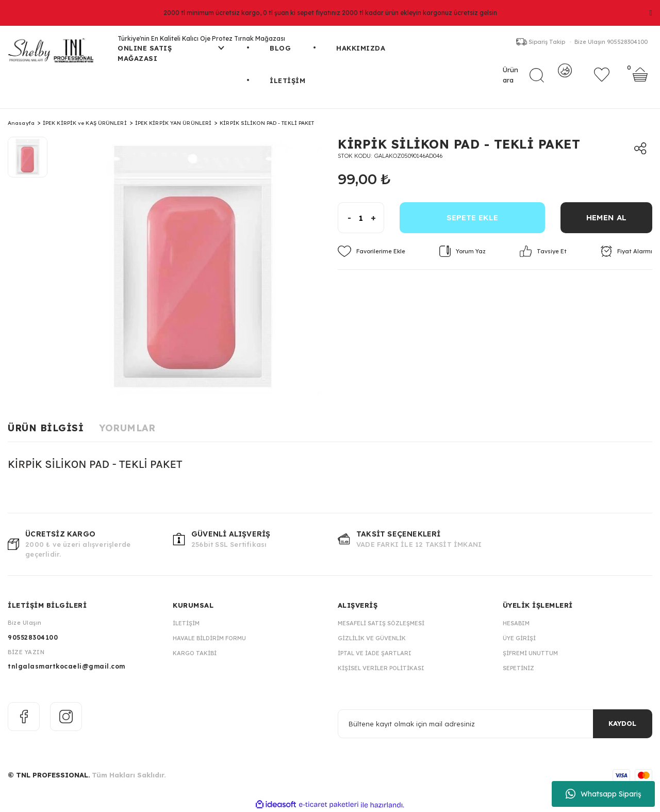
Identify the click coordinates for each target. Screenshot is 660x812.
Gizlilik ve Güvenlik (372, 638)
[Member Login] (565, 80)
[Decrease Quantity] (345, 218)
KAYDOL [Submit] (622, 723)
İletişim (186, 623)
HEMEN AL (606, 217)
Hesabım (516, 623)
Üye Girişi (519, 638)
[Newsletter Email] (495, 724)
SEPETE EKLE (472, 217)
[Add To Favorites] (372, 251)
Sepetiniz (518, 668)
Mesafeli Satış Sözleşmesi (381, 623)
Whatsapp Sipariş (604, 794)
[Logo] (55, 54)
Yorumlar (127, 428)
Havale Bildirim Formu (209, 638)
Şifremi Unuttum (530, 653)
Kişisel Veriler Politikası (381, 668)
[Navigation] (171, 60)
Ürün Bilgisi (46, 428)
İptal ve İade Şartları (375, 653)
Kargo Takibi (195, 653)
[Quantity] (361, 218)
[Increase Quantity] (377, 218)
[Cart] (640, 80)
